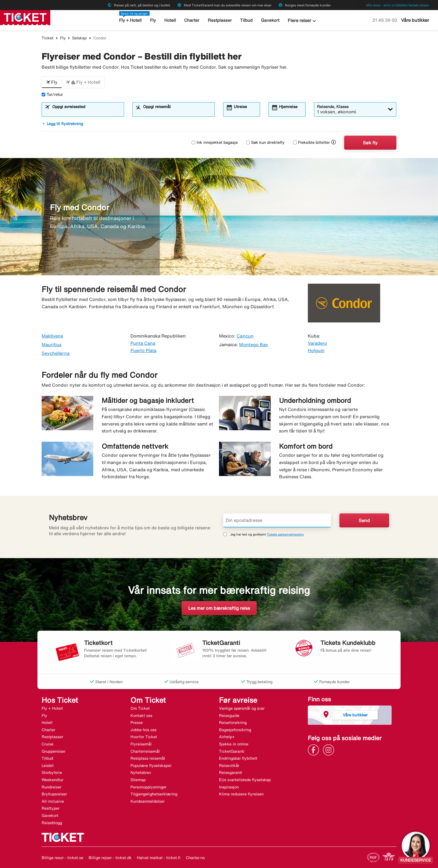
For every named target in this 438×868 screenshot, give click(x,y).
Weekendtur (53, 780)
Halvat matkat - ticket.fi (159, 858)
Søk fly (370, 143)
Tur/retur (52, 94)
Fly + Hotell (131, 20)
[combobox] (86, 112)
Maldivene (52, 336)
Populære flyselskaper (151, 766)
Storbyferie (52, 773)
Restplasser (220, 20)
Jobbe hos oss (143, 730)
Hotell (170, 20)
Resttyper (51, 808)
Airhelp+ (227, 737)
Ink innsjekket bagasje (215, 142)
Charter (192, 20)
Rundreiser (52, 787)
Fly (153, 20)
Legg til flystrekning (62, 124)
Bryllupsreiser (54, 794)
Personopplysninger (148, 787)
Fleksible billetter (311, 142)
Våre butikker (415, 20)
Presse (137, 723)
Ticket (47, 38)
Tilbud (247, 20)
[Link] (315, 749)
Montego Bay (254, 345)
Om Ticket (140, 708)
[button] (52, 82)
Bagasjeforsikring (235, 730)
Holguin (316, 350)
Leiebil (48, 766)
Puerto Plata (144, 350)
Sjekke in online (234, 744)
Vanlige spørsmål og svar (242, 708)
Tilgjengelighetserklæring (154, 794)
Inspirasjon (229, 787)
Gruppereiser (53, 751)
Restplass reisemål (148, 758)
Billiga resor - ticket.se (62, 858)
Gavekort (270, 20)
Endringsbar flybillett (238, 758)
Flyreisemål (141, 744)
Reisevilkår (229, 766)
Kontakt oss (141, 716)
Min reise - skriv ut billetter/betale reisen (398, 5)
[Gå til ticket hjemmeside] (25, 17)
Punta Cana (143, 343)
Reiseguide (229, 716)
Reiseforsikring (233, 723)
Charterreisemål (145, 751)
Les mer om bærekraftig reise (219, 608)
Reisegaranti (231, 773)
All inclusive (53, 801)
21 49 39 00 (385, 20)
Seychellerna (56, 353)
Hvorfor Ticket (144, 737)
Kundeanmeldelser (147, 801)
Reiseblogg (52, 823)
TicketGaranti (232, 751)
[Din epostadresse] (277, 520)
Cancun (245, 336)
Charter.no (195, 858)
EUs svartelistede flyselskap (245, 780)
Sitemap (138, 780)
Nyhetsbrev (141, 773)
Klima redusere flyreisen (241, 794)
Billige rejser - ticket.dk (110, 858)
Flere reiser (302, 21)
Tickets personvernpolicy (285, 534)
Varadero (317, 343)
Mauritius (52, 345)
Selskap (79, 38)
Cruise (47, 744)
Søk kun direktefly (265, 142)
